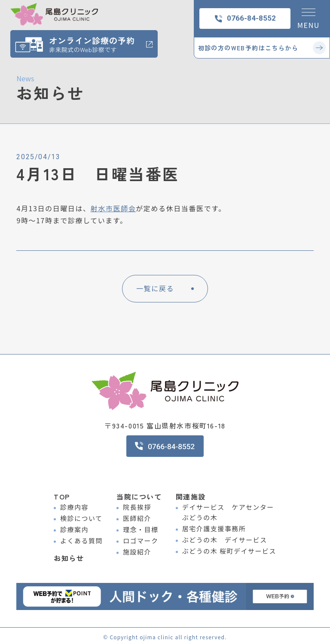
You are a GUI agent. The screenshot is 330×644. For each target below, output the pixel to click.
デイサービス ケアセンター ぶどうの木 (228, 512)
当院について (139, 496)
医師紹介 (137, 518)
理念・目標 (141, 529)
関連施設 (191, 496)
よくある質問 (81, 541)
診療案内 (74, 529)
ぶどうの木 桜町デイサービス (229, 551)
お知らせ (69, 553)
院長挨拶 (137, 507)
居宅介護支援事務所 (214, 528)
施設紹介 (137, 552)
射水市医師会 (113, 208)
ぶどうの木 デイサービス (225, 540)
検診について (81, 518)
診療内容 (74, 507)
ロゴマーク (141, 541)
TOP (62, 496)
